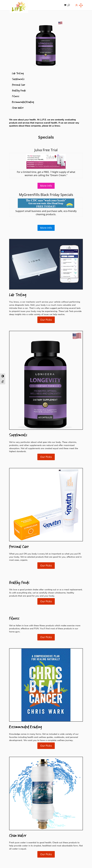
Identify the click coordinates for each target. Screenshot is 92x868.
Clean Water (18, 108)
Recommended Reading (23, 102)
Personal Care (19, 85)
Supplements (18, 79)
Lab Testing (18, 73)
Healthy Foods (19, 91)
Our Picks (46, 320)
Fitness (16, 96)
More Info (46, 186)
